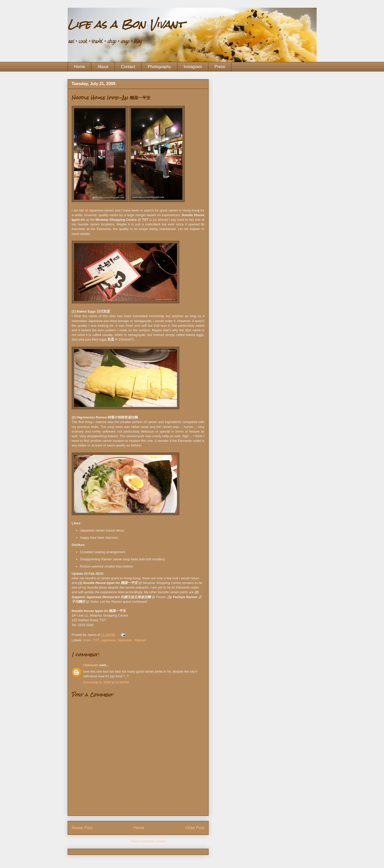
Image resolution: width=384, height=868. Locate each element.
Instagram (193, 67)
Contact (128, 67)
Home (80, 67)
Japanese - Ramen (131, 640)
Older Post (195, 828)
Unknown (91, 665)
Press (220, 67)
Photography (159, 67)
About (103, 67)
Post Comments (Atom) (148, 841)
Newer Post (82, 828)
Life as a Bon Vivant (126, 24)
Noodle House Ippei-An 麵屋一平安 (111, 98)
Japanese (108, 640)
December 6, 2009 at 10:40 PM (106, 682)
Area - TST (91, 640)
